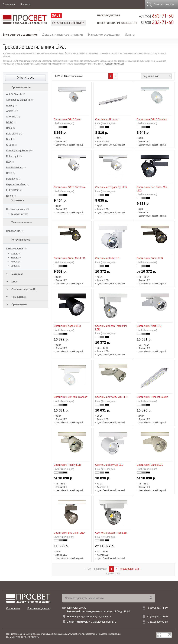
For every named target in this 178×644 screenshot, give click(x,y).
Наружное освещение (104, 34)
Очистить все (25, 78)
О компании (9, 4)
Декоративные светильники (63, 34)
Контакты (25, 4)
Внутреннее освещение (20, 34)
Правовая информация (109, 634)
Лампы (130, 34)
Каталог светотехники (68, 23)
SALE (56, 15)
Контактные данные (39, 608)
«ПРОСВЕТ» (33, 637)
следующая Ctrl (131, 569)
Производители (109, 15)
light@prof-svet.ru (77, 608)
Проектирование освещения (117, 23)
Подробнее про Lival (114, 64)
